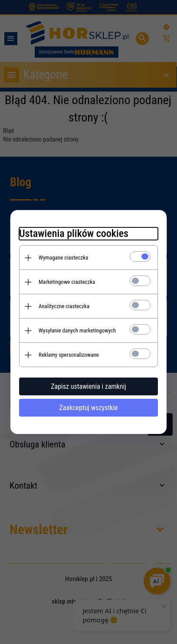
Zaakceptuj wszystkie (88, 408)
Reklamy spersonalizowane (69, 355)
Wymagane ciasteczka (63, 258)
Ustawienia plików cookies (74, 233)
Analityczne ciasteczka (64, 306)
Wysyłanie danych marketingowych (77, 330)
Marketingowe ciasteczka (67, 282)
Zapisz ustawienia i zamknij (88, 386)
